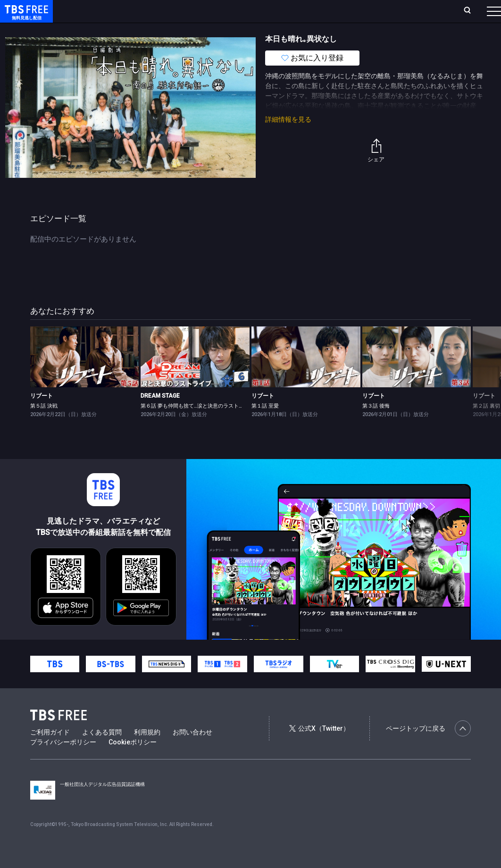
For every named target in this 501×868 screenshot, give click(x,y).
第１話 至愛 (265, 425)
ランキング (170, 11)
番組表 (475, 11)
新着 (102, 30)
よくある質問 (102, 751)
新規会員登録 (375, 11)
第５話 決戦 (44, 425)
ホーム (107, 11)
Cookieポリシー (133, 761)
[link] (85, 376)
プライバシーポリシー (63, 761)
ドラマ (190, 30)
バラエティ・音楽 (235, 30)
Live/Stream (211, 6)
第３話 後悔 (376, 425)
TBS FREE (25, 17)
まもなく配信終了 (145, 30)
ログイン (334, 11)
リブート (42, 415)
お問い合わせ (192, 751)
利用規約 (147, 751)
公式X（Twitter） (319, 747)
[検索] (409, 11)
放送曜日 (135, 11)
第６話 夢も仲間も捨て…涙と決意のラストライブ (197, 425)
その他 (374, 30)
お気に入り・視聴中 (267, 11)
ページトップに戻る (428, 747)
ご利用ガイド (50, 751)
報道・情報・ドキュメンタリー (312, 30)
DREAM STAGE (160, 415)
